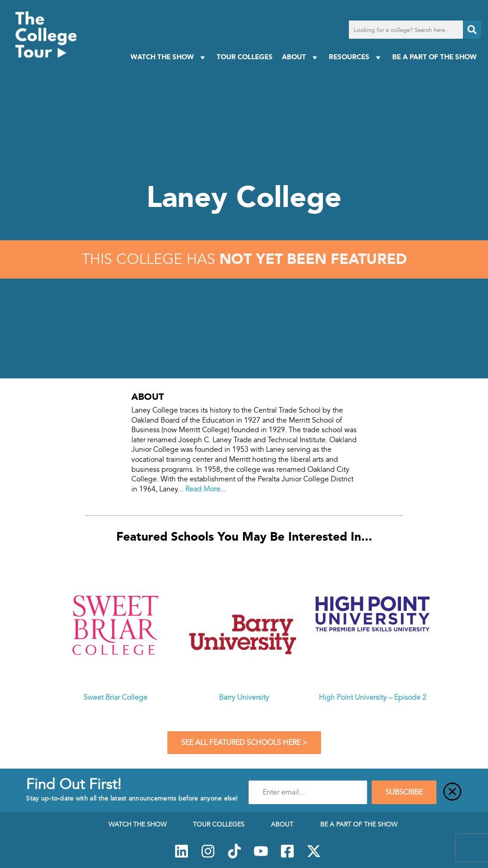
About (301, 57)
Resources (356, 57)
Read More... (205, 489)
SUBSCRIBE (404, 792)
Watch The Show (169, 57)
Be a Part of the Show (434, 57)
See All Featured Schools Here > (244, 743)
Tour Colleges (245, 57)
